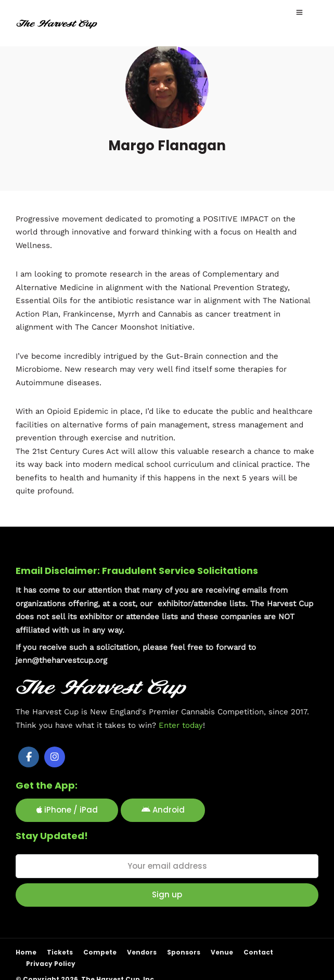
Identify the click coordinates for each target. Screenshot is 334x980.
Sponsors (184, 952)
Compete (100, 952)
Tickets (60, 952)
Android (163, 810)
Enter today (181, 725)
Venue (222, 952)
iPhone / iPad (67, 810)
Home (26, 952)
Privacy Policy (51, 964)
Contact (258, 952)
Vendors (142, 952)
